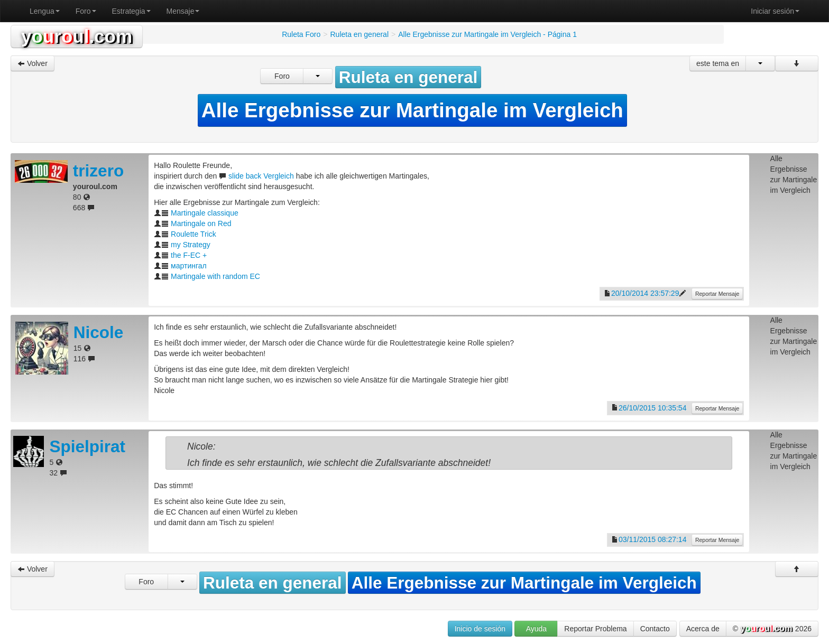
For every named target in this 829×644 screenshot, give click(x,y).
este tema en (718, 63)
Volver (33, 63)
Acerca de (703, 629)
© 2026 (772, 629)
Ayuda (536, 629)
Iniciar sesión (775, 11)
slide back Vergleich (261, 176)
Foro (86, 11)
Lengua (45, 11)
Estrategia (131, 11)
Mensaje (183, 11)
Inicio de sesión (480, 629)
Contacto (655, 629)
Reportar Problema (595, 629)
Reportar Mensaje (717, 294)
